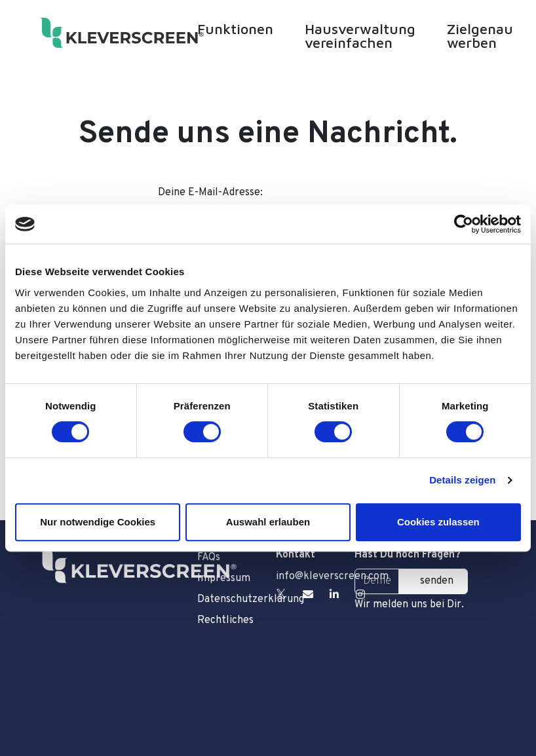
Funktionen (235, 29)
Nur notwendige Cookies (98, 522)
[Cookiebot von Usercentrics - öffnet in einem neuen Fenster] (464, 224)
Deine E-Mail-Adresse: (210, 193)
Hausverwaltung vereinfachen (360, 36)
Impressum (224, 578)
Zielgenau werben (480, 36)
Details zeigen (462, 480)
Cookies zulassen (438, 522)
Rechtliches (225, 620)
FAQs (209, 558)
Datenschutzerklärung (229, 599)
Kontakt (296, 555)
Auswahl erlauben (268, 522)
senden (437, 581)
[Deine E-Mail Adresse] (377, 581)
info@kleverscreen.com (332, 576)
